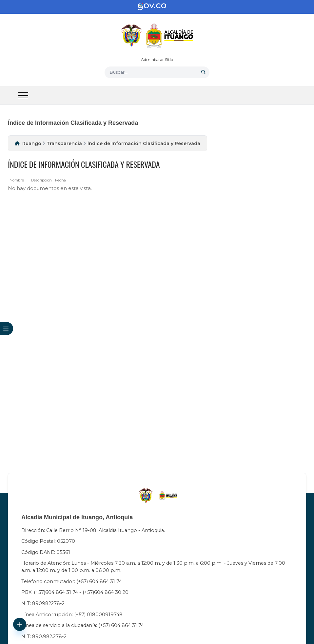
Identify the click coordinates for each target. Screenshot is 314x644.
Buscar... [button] (119, 72)
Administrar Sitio (157, 59)
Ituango (32, 143)
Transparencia (64, 143)
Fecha (60, 180)
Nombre (17, 180)
